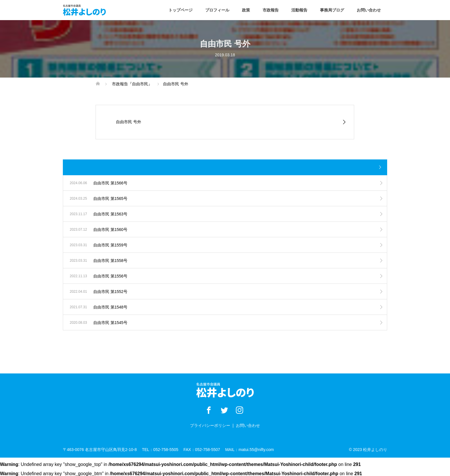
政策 (246, 10)
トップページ (181, 10)
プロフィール (217, 10)
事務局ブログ (332, 10)
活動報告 (299, 10)
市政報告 (271, 10)
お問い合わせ (369, 10)
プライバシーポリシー (210, 425)
